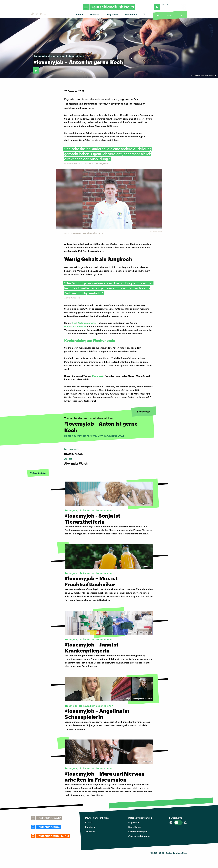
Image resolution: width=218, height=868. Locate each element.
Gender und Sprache (139, 836)
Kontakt (89, 822)
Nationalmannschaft (75, 326)
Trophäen (90, 831)
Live (159, 15)
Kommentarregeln (138, 831)
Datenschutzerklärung (140, 818)
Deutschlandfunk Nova (97, 818)
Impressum (134, 822)
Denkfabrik (98, 376)
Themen (79, 14)
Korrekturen (135, 827)
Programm (112, 14)
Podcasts (95, 14)
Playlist (171, 15)
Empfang (90, 827)
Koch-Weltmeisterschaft (85, 323)
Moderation (131, 14)
